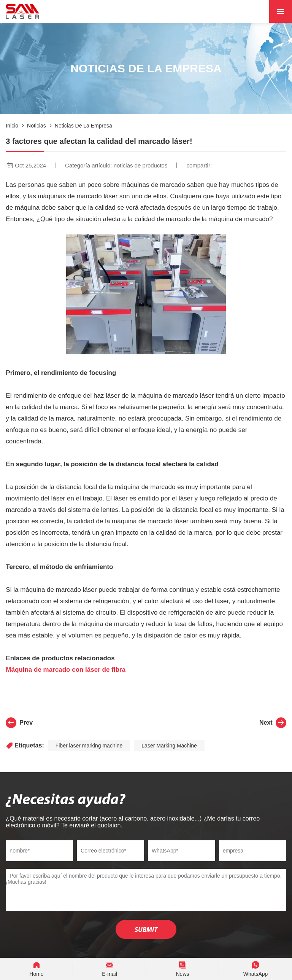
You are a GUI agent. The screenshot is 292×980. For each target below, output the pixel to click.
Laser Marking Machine (169, 746)
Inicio (12, 126)
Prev (19, 723)
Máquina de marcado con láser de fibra (66, 670)
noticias (36, 126)
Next (273, 723)
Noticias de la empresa (83, 126)
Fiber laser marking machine (89, 746)
